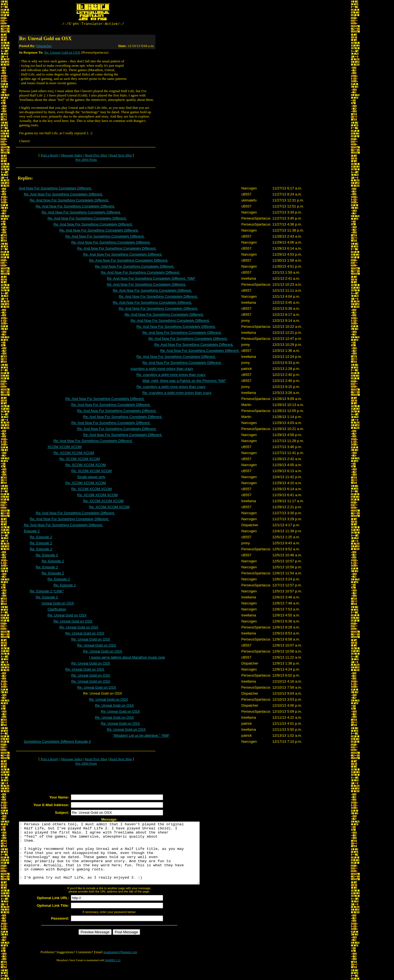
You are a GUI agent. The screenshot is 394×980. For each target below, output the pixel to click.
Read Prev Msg (96, 156)
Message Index (72, 156)
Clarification (57, 610)
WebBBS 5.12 (113, 973)
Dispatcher (44, 47)
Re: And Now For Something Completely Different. (63, 195)
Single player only (91, 478)
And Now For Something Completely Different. (55, 189)
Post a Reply (50, 156)
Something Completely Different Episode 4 (57, 742)
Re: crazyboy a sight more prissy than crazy (171, 375)
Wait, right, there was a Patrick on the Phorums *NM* (184, 381)
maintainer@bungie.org (120, 965)
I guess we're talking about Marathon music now (127, 658)
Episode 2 (32, 532)
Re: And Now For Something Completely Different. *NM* (151, 279)
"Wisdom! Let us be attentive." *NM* (141, 736)
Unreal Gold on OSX (58, 604)
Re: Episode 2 (41, 538)
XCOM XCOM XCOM (65, 448)
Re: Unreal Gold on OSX (62, 53)
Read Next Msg (121, 156)
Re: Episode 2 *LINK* (47, 592)
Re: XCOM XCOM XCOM (74, 454)
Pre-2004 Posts (86, 160)
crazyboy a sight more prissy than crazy (162, 369)
